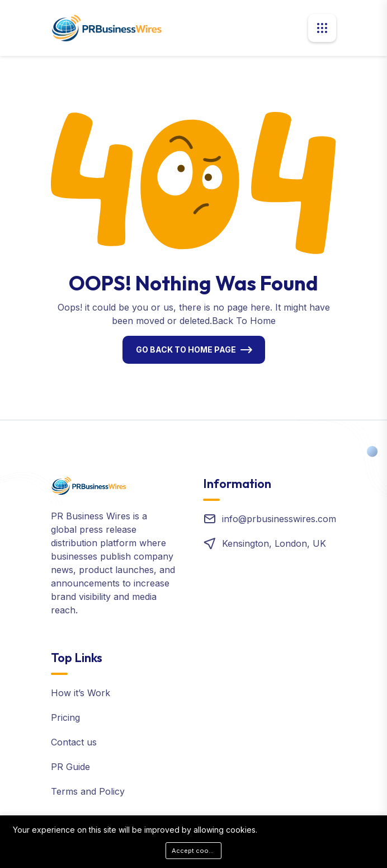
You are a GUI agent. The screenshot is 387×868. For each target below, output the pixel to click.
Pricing (65, 717)
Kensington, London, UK (274, 543)
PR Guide (70, 767)
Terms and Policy (88, 791)
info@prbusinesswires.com (279, 519)
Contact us (74, 742)
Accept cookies (197, 851)
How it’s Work (81, 693)
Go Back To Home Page (186, 349)
